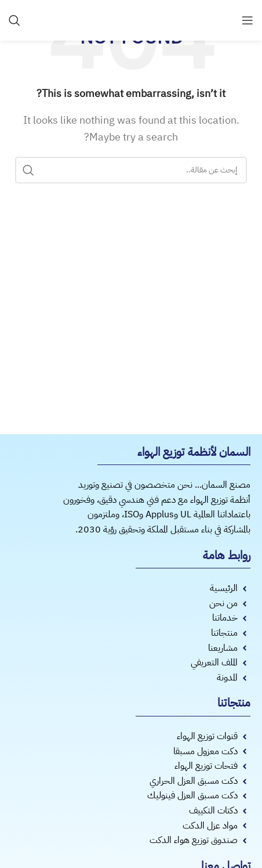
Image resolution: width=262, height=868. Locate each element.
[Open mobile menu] (248, 20)
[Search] (14, 20)
